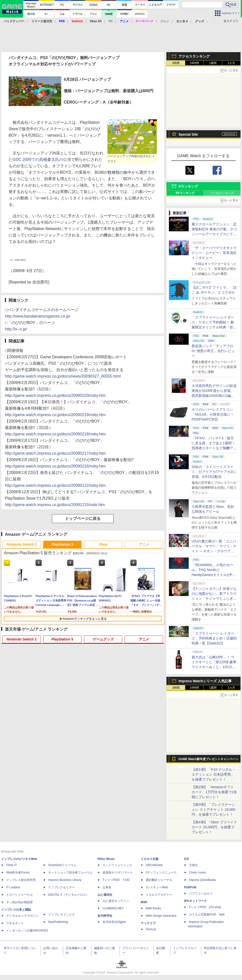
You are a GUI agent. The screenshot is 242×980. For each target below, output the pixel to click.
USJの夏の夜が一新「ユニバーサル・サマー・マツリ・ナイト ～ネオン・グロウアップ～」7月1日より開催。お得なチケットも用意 (214, 551)
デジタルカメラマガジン (22, 916)
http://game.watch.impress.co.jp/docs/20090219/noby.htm (55, 415)
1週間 (213, 63)
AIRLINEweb (154, 865)
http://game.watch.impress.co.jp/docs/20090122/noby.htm (55, 485)
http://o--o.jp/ (16, 329)
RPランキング (185, 193)
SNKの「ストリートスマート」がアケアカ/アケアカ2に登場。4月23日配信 (214, 472)
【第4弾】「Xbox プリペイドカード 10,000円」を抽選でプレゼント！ (214, 827)
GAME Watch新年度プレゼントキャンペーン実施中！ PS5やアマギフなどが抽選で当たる (208, 760)
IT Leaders (13, 887)
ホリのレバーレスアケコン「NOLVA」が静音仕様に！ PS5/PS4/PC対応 (213, 414)
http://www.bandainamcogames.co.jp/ (38, 316)
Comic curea (197, 873)
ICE (186, 859)
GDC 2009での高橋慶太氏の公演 (42, 160)
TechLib (151, 929)
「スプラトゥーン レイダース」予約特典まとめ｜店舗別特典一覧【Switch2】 (214, 638)
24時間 (194, 63)
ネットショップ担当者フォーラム (70, 873)
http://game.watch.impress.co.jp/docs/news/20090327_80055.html (63, 376)
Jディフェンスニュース (161, 873)
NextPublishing (58, 922)
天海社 (193, 865)
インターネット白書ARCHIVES (27, 931)
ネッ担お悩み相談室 (20, 902)
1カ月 (232, 63)
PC (111, 21)
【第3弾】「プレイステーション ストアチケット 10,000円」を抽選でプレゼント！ (213, 810)
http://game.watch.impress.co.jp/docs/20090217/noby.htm (55, 453)
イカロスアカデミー (159, 895)
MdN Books (153, 908)
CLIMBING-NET (113, 908)
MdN (144, 902)
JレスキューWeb (157, 887)
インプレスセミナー (61, 887)
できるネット (15, 923)
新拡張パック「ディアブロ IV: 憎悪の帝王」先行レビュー (213, 351)
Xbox (103, 544)
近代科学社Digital (114, 922)
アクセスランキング (194, 56)
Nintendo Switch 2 (22, 544)
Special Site (188, 134)
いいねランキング (222, 193)
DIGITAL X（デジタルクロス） (69, 895)
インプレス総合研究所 (21, 880)
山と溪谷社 (105, 895)
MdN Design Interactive (161, 916)
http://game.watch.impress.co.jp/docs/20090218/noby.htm (55, 434)
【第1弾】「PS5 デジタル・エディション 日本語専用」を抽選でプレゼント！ (214, 774)
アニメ (144, 544)
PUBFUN (190, 887)
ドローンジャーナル (20, 895)
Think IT (11, 865)
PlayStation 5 (62, 544)
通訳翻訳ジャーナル (159, 880)
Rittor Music (106, 859)
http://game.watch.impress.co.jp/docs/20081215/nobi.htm (55, 505)
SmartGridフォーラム (62, 865)
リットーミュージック (117, 865)
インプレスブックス (61, 915)
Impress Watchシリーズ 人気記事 (205, 681)
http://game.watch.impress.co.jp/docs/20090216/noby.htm (55, 466)
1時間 (176, 63)
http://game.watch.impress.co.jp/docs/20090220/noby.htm (55, 395)
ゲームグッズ (103, 639)
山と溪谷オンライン (116, 901)
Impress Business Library (65, 880)
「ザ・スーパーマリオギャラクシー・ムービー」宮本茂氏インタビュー (214, 253)
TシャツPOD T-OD (116, 880)
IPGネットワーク (195, 901)
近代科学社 (105, 916)
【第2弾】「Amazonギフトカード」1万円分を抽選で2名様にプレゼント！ (214, 792)
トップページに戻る (83, 519)
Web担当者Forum (18, 873)
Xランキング (188, 186)
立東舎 (107, 887)
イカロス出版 (150, 859)
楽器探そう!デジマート (118, 873)
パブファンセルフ (201, 894)
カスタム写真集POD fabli (207, 915)
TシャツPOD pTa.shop (205, 907)
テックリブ (148, 923)
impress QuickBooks (202, 880)
